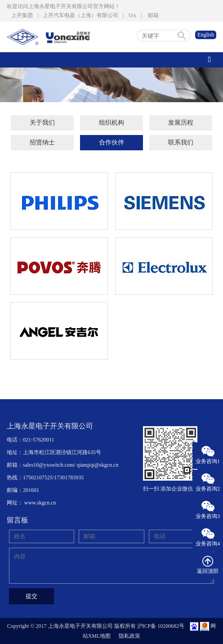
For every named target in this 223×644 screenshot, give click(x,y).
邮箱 (153, 15)
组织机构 (111, 123)
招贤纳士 (42, 142)
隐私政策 (129, 636)
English (206, 35)
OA (132, 15)
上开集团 (22, 15)
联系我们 (181, 142)
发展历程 (181, 123)
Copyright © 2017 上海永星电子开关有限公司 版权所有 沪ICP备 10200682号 (96, 626)
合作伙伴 (111, 142)
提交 (31, 596)
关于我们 (42, 123)
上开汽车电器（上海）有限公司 (80, 15)
